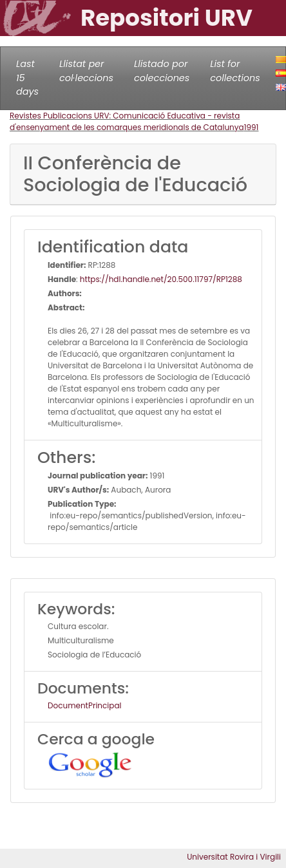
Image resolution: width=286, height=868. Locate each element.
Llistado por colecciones (162, 71)
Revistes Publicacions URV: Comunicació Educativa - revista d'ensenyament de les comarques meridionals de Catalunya (127, 121)
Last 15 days (27, 78)
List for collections (235, 71)
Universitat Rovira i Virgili (234, 857)
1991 (252, 127)
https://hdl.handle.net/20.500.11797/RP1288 (161, 279)
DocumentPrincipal (84, 705)
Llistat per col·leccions (86, 71)
